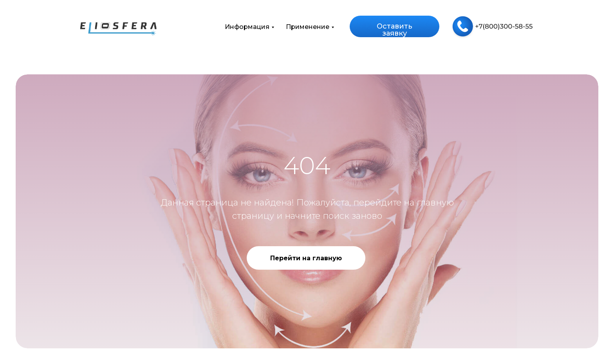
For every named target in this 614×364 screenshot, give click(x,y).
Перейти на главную (306, 258)
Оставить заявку (395, 30)
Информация (247, 27)
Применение (308, 27)
